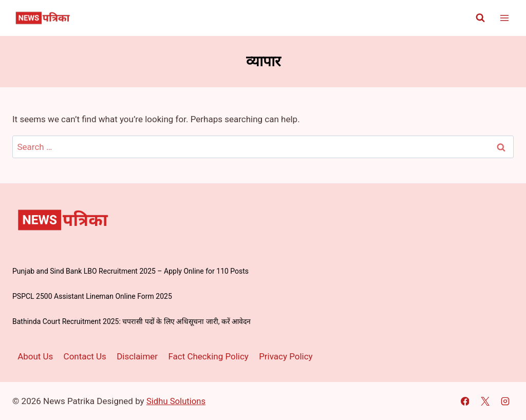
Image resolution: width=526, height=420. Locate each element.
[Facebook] (465, 401)
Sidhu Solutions (177, 401)
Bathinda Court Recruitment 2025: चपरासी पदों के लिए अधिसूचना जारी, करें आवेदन (131, 321)
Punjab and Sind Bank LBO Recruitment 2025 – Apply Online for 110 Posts (130, 271)
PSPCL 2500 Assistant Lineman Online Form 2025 (92, 296)
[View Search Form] (480, 18)
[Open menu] (504, 18)
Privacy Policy (286, 356)
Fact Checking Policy (209, 356)
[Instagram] (505, 401)
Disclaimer (138, 356)
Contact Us (85, 356)
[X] (485, 401)
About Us (35, 356)
